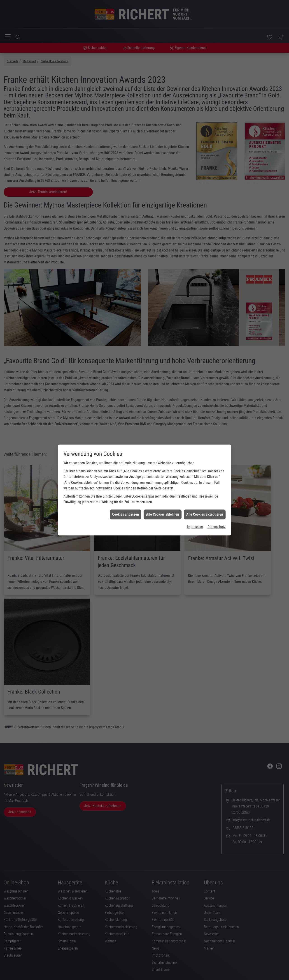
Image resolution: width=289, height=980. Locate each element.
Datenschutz (217, 520)
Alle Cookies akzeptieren (205, 508)
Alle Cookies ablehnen (163, 508)
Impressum (195, 520)
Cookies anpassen (126, 508)
